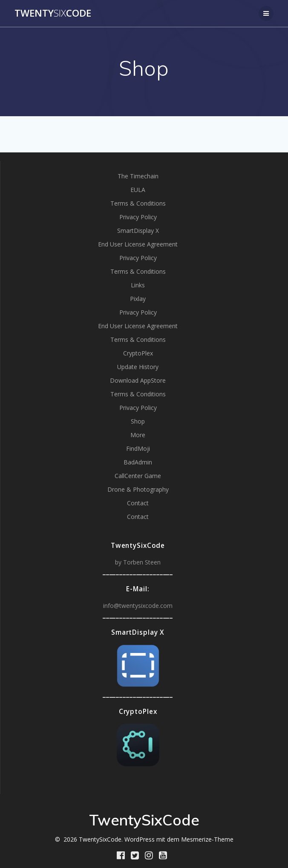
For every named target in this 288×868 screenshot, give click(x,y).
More (138, 435)
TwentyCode (53, 13)
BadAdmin (138, 462)
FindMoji (138, 448)
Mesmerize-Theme (207, 839)
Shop (138, 421)
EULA (138, 190)
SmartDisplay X (138, 231)
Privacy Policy (138, 217)
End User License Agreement (138, 244)
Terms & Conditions (138, 203)
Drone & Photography (138, 489)
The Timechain (138, 176)
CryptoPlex (138, 353)
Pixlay (138, 299)
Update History (138, 367)
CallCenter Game (138, 476)
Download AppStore (138, 380)
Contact (138, 503)
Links (138, 285)
